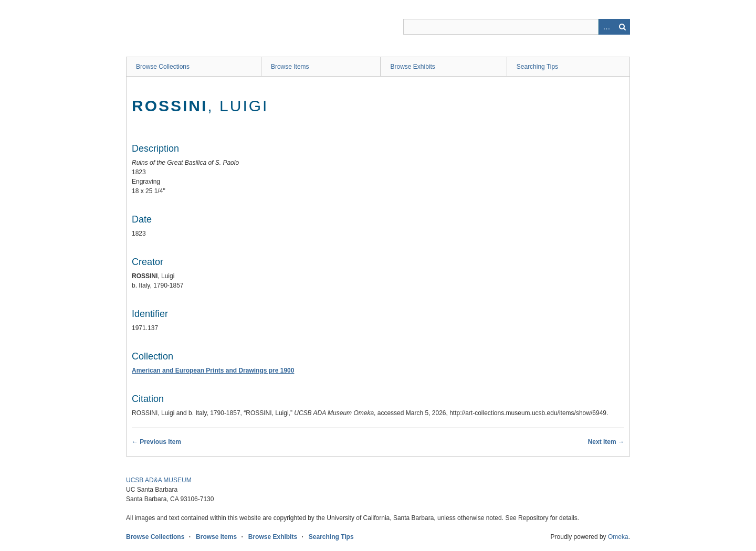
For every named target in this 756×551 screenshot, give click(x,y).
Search (622, 27)
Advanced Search (606, 27)
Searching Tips (537, 67)
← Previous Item (156, 442)
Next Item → (606, 442)
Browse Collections (163, 67)
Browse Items (290, 67)
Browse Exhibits (412, 67)
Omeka (618, 537)
